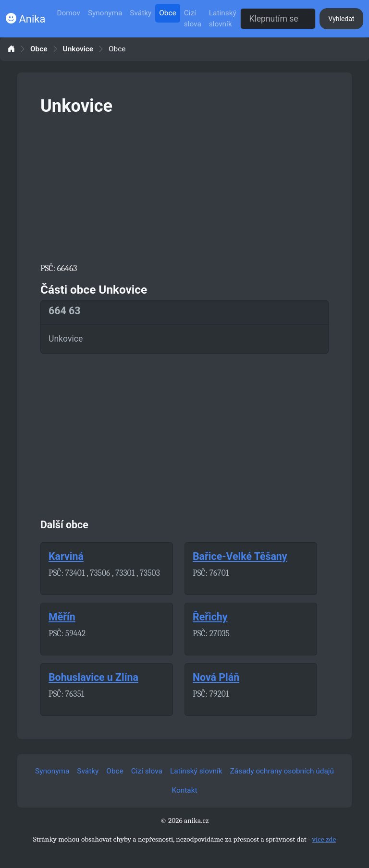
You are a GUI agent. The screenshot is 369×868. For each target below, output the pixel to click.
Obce (167, 13)
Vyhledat (341, 19)
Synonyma (105, 13)
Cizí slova (193, 18)
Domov (68, 13)
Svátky (141, 13)
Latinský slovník (223, 18)
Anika (25, 19)
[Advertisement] (184, 187)
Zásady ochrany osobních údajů (282, 771)
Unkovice (78, 49)
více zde (324, 839)
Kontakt (185, 790)
